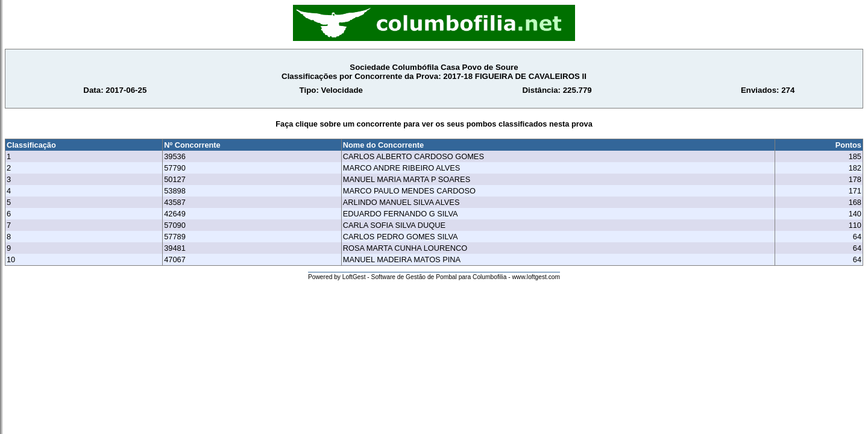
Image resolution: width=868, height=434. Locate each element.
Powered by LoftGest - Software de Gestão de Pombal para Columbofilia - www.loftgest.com (434, 277)
